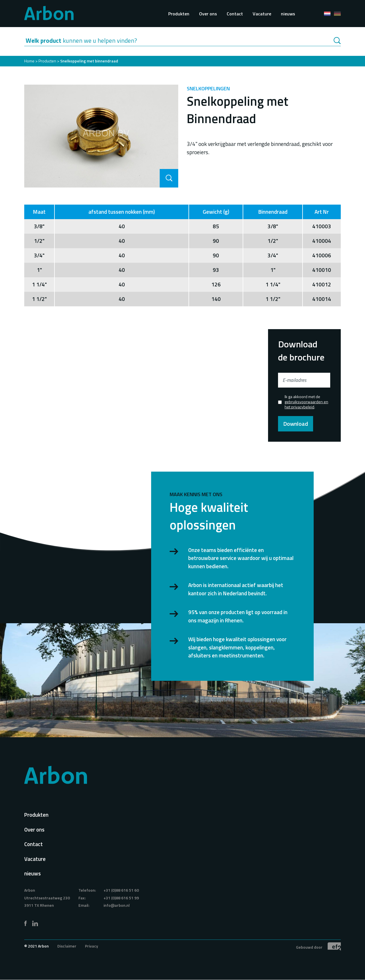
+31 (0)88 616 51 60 (121, 890)
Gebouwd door (318, 947)
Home (29, 61)
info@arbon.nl (117, 905)
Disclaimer (67, 946)
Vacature (262, 14)
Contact (235, 14)
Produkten (179, 14)
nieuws (288, 14)
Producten (47, 61)
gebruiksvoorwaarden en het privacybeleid (306, 404)
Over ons (208, 14)
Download (296, 424)
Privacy (92, 946)
